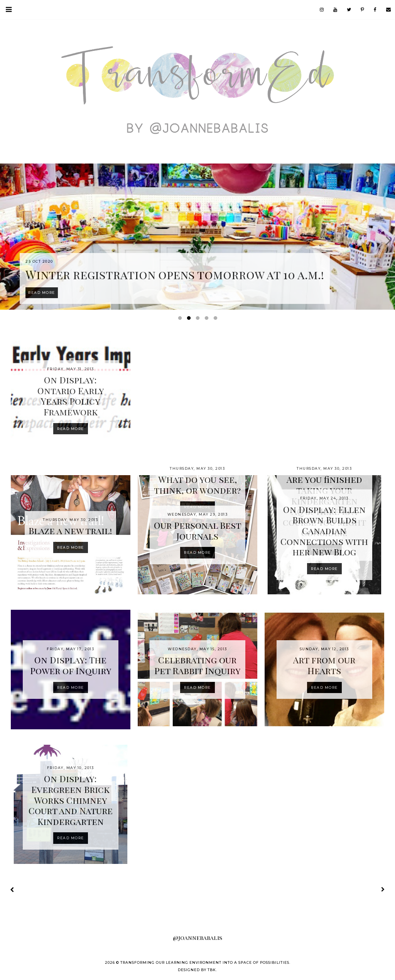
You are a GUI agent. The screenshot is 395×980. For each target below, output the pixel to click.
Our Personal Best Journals (197, 530)
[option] (197, 237)
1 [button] (181, 320)
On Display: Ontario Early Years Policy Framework (71, 396)
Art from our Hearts (324, 665)
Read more (71, 429)
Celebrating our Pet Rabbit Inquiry (197, 665)
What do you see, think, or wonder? (197, 485)
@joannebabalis (197, 938)
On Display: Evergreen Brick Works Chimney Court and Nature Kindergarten (71, 800)
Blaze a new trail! (70, 530)
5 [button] (217, 320)
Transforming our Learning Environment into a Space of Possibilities (205, 962)
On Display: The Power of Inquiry (71, 665)
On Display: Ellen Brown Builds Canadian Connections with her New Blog (324, 530)
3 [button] (199, 320)
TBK (212, 970)
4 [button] (208, 320)
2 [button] (190, 320)
